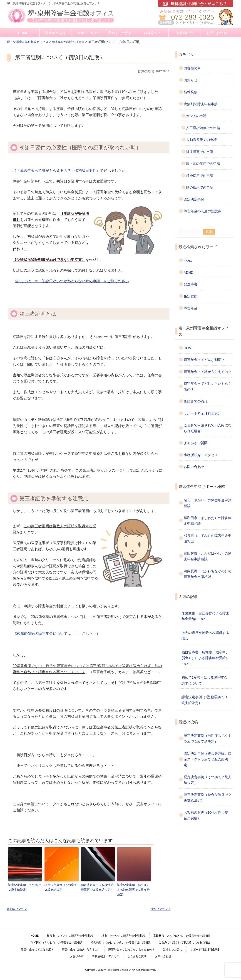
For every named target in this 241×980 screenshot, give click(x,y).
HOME (23, 33)
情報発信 (191, 92)
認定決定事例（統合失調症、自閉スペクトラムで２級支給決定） (208, 759)
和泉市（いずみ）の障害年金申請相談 (208, 539)
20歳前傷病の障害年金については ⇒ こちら (57, 634)
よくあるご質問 (196, 443)
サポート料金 (88, 33)
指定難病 (191, 296)
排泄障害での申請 (200, 152)
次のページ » (161, 909)
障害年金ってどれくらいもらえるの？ (208, 386)
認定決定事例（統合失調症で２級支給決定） (208, 798)
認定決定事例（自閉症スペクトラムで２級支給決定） (208, 739)
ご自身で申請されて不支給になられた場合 (208, 428)
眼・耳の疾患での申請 (203, 164)
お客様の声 (152, 33)
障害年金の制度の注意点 (202, 211)
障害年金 (191, 308)
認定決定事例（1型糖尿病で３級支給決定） (205, 700)
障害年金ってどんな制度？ (204, 360)
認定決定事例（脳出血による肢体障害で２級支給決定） (133, 889)
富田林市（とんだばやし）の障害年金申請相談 (208, 556)
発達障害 (191, 284)
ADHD (189, 272)
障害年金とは (55, 33)
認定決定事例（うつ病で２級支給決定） (24, 887)
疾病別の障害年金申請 (201, 104)
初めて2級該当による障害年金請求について (205, 680)
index (188, 260)
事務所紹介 (185, 33)
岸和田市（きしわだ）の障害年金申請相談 (208, 521)
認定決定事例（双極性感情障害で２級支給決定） (97, 887)
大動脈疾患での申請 (201, 140)
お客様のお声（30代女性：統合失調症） (206, 815)
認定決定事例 (194, 199)
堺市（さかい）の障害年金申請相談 (208, 503)
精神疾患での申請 (200, 176)
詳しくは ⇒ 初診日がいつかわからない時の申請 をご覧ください (73, 281)
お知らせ (191, 80)
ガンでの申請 (196, 116)
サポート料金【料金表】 (202, 413)
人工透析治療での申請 (203, 128)
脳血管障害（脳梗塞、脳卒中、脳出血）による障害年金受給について (205, 658)
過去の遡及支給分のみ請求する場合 (205, 636)
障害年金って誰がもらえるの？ (208, 372)
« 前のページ (17, 909)
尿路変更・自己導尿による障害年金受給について (205, 616)
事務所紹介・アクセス (201, 455)
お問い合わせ (217, 33)
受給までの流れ (120, 33)
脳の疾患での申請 (200, 187)
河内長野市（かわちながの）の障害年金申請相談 (208, 574)
